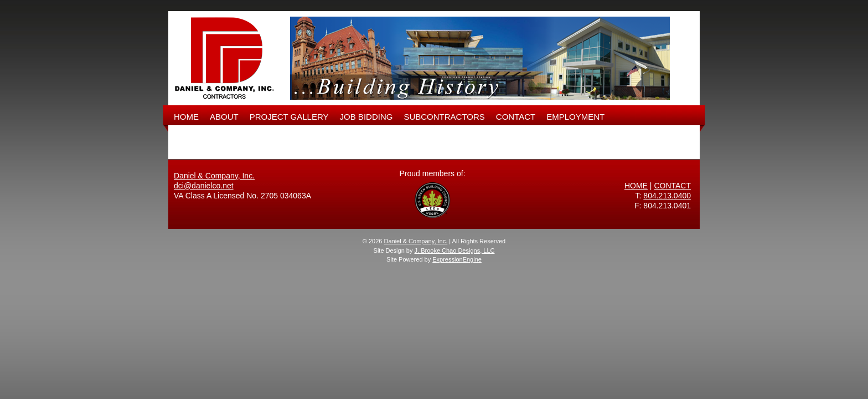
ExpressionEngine (457, 259)
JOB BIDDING (366, 117)
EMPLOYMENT (575, 117)
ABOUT (224, 117)
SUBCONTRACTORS (444, 117)
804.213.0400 (667, 196)
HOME (186, 117)
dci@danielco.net (204, 186)
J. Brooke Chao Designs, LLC (455, 250)
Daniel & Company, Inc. (214, 176)
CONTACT (516, 117)
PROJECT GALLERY (289, 117)
